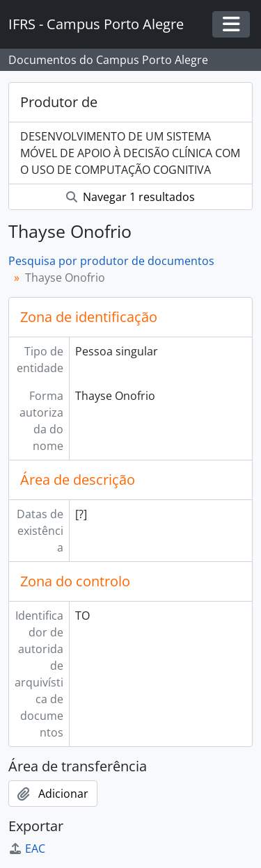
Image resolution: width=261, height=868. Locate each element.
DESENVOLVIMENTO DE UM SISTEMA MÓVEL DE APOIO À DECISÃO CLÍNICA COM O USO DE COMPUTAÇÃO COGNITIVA (130, 153)
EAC (27, 849)
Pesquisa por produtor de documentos (111, 261)
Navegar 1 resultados (130, 197)
